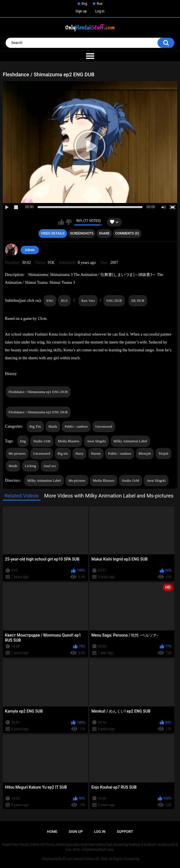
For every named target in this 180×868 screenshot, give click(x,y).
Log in (100, 11)
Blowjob (145, 454)
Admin (30, 250)
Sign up (81, 11)
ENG (50, 301)
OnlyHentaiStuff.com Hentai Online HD (70, 859)
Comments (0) (127, 233)
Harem (96, 454)
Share (104, 233)
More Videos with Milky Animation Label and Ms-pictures (109, 496)
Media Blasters (69, 441)
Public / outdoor (76, 427)
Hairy (79, 454)
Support (125, 832)
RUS (64, 301)
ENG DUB (114, 301)
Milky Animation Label (130, 441)
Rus (100, 4)
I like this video (61, 222)
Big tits (63, 454)
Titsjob (163, 454)
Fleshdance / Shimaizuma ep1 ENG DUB (38, 392)
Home (52, 832)
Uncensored (104, 427)
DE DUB (138, 301)
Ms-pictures (17, 454)
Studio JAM (42, 441)
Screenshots (82, 233)
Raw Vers (88, 301)
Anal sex (50, 466)
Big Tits (35, 427)
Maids (53, 427)
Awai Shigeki (96, 441)
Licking (31, 466)
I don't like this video (68, 222)
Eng (84, 4)
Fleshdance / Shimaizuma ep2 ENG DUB (38, 412)
